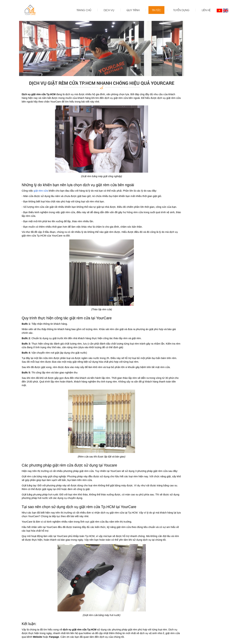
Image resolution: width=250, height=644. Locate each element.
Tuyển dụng (181, 10)
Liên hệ (206, 10)
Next (180, 49)
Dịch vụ (109, 10)
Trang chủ (84, 10)
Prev (24, 49)
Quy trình (133, 10)
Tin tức (156, 10)
